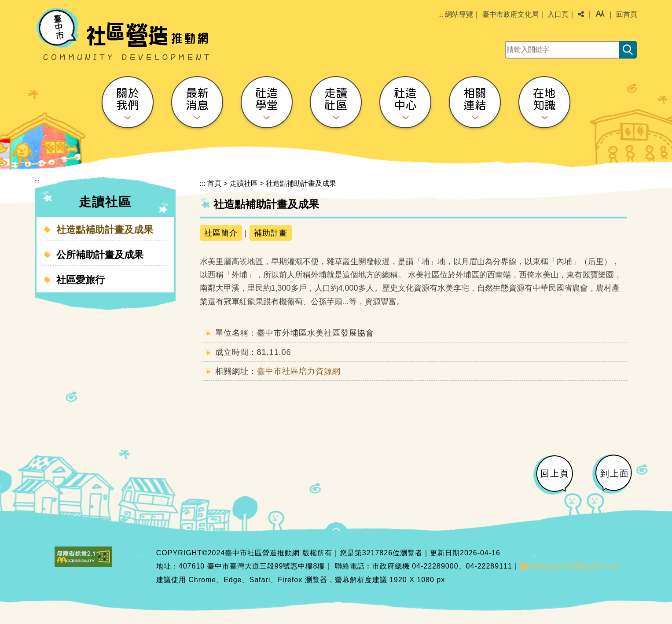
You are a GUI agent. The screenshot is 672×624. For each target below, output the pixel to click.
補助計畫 (271, 233)
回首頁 (627, 14)
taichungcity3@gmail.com (569, 566)
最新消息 (197, 99)
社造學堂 (267, 99)
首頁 (214, 183)
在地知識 (544, 99)
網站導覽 (459, 14)
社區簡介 (221, 233)
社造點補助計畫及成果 (105, 230)
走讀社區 (336, 99)
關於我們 (128, 99)
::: (441, 15)
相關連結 (475, 99)
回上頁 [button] (555, 473)
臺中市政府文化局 (510, 14)
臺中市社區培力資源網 (299, 371)
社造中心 (405, 99)
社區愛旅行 (81, 280)
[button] (600, 15)
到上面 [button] (615, 473)
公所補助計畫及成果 (100, 255)
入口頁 (558, 14)
